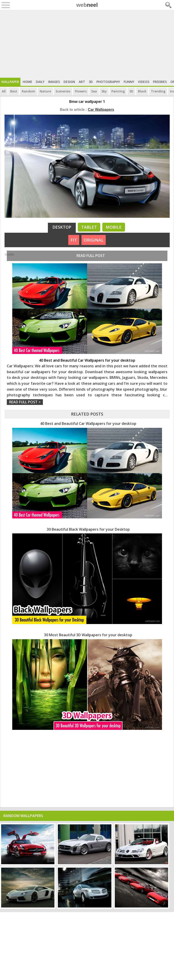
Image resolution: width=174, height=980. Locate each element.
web (87, 5)
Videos (144, 82)
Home (27, 82)
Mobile (114, 227)
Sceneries (63, 91)
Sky (104, 91)
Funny (129, 82)
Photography (108, 82)
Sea (94, 91)
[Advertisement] (87, 44)
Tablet (89, 227)
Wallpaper (10, 82)
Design (69, 82)
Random (28, 91)
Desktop (62, 227)
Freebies (160, 82)
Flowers (81, 91)
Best (14, 91)
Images (54, 82)
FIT (74, 240)
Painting (118, 91)
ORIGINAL (94, 240)
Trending (158, 91)
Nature (45, 91)
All (4, 91)
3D (91, 82)
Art (82, 82)
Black (142, 91)
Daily (40, 82)
